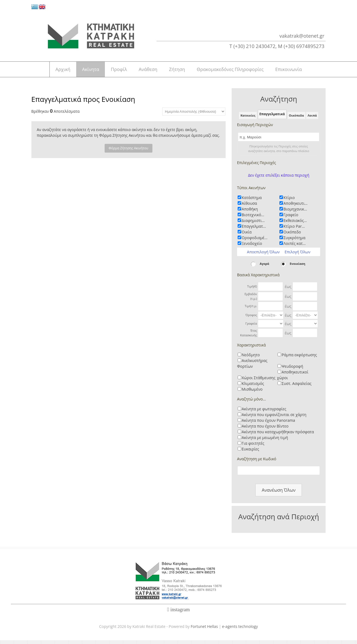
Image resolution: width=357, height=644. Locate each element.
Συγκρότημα (294, 241)
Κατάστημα (252, 201)
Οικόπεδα (296, 119)
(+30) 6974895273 (304, 46)
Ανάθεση (149, 71)
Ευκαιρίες (250, 453)
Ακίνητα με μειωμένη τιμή (265, 441)
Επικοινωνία (300, 71)
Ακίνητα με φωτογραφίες (264, 413)
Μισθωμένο (252, 393)
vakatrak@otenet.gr (302, 36)
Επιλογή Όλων (297, 256)
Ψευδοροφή (292, 370)
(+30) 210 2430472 (254, 46)
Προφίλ (116, 71)
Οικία (247, 236)
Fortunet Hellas (204, 630)
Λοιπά (312, 119)
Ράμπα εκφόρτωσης (299, 359)
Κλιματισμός (253, 387)
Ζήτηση (182, 71)
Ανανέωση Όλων (279, 494)
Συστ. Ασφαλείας (296, 387)
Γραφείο (291, 219)
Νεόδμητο (251, 359)
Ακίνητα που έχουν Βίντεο (265, 430)
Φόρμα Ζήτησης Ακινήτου (129, 152)
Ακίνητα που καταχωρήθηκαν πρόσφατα (278, 436)
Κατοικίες (248, 119)
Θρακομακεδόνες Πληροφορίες (239, 71)
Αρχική (51, 71)
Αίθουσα (249, 207)
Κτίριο (289, 201)
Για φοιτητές (253, 447)
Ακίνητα (83, 71)
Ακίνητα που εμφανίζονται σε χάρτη (274, 418)
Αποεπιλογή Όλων (263, 256)
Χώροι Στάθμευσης (259, 382)
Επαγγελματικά (272, 118)
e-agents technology (240, 630)
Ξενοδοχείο (252, 247)
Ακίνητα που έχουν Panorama (269, 424)
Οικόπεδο (292, 236)
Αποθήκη (250, 213)
